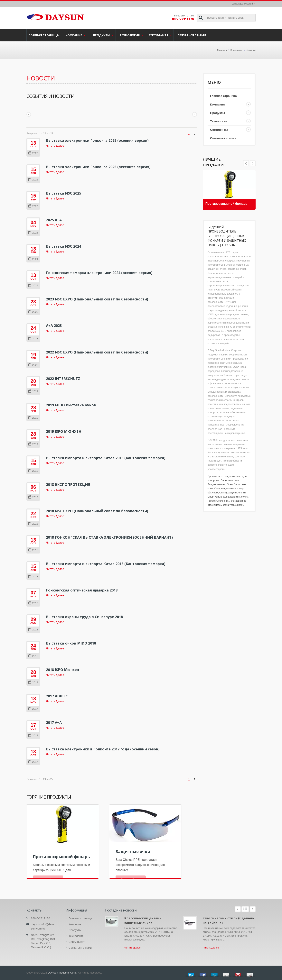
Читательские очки (218, 501)
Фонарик (236, 501)
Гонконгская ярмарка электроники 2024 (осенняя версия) (99, 273)
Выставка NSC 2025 (64, 193)
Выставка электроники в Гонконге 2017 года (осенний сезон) (103, 749)
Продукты (103, 35)
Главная (222, 50)
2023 (33, 312)
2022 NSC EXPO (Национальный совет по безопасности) (97, 352)
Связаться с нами (192, 35)
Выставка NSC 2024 (64, 246)
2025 (33, 153)
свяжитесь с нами (233, 505)
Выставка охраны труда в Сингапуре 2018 (84, 617)
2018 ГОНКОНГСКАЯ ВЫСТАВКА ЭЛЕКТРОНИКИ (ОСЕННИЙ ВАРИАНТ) (109, 537)
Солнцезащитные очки (232, 493)
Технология (131, 35)
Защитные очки (230, 480)
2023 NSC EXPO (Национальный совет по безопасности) (97, 299)
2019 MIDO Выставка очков (71, 405)
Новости (251, 50)
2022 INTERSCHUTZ (63, 379)
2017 (33, 709)
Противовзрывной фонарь (228, 203)
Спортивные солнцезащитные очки (228, 497)
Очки (230, 484)
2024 (33, 259)
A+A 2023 (54, 325)
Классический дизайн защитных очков (143, 920)
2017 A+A (54, 722)
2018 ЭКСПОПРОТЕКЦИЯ (68, 484)
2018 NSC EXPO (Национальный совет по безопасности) (97, 511)
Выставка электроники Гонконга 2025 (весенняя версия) (98, 167)
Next (246, 163)
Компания (75, 35)
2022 (33, 365)
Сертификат (160, 35)
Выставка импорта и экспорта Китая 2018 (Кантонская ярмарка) (106, 458)
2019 (33, 418)
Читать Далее (55, 146)
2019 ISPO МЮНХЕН (64, 431)
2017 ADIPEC (57, 696)
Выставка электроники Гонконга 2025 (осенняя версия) (97, 140)
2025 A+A (54, 220)
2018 (33, 471)
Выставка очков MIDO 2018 (71, 643)
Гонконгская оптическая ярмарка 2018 (82, 590)
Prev (253, 163)
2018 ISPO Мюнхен (62, 670)
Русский (248, 4)
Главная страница (44, 35)
